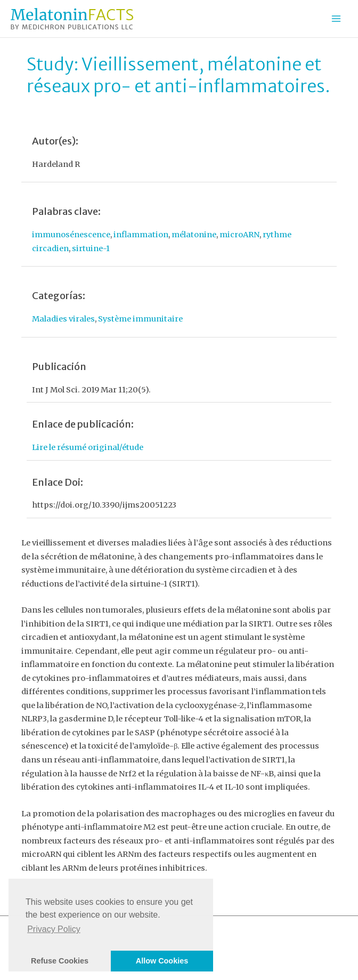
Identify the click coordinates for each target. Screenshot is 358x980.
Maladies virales (63, 319)
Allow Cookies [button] (162, 961)
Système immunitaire (140, 319)
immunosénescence (71, 235)
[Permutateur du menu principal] (336, 19)
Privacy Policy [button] (54, 929)
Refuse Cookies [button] (60, 961)
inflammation (141, 235)
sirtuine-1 (91, 248)
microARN (239, 235)
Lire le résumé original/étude (88, 447)
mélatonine (194, 235)
